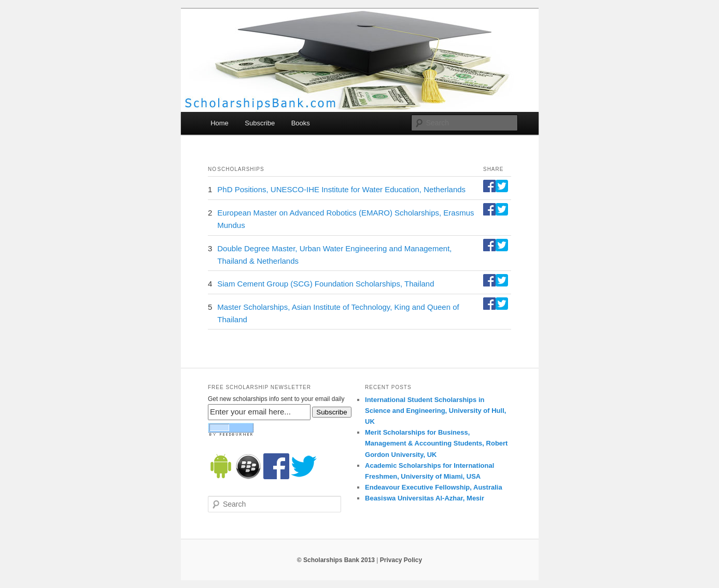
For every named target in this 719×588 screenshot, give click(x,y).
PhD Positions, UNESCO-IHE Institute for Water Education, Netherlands (341, 189)
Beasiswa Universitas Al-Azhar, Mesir (425, 498)
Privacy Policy (401, 560)
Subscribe (260, 123)
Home (220, 123)
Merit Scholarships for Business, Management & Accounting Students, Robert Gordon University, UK (436, 443)
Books (301, 123)
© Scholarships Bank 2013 (336, 560)
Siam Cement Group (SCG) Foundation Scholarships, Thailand (326, 284)
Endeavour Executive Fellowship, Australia (434, 487)
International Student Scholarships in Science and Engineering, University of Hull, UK (435, 411)
